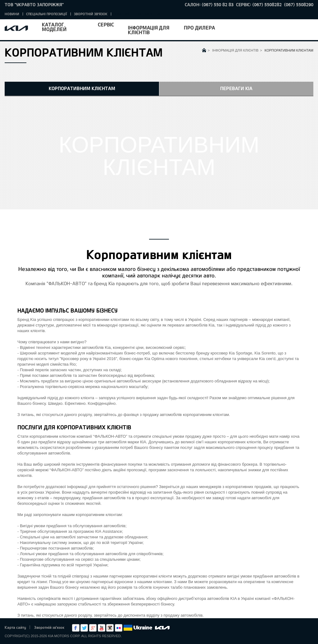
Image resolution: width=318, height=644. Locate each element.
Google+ (93, 628)
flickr (119, 628)
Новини (12, 14)
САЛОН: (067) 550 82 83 (209, 5)
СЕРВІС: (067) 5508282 (259, 5)
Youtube (102, 628)
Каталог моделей (54, 27)
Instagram (110, 628)
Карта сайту (15, 627)
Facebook (76, 628)
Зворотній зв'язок (91, 14)
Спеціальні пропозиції (47, 14)
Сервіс (106, 24)
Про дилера (199, 27)
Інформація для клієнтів (149, 30)
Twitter (84, 628)
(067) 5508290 (299, 5)
